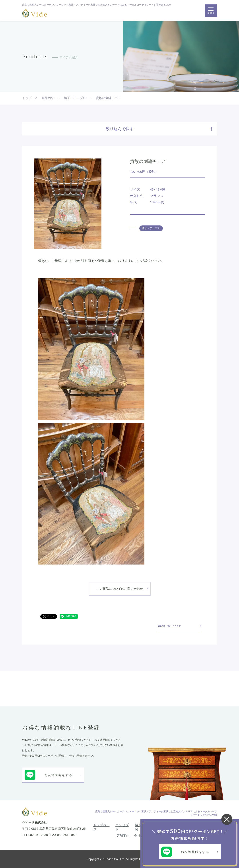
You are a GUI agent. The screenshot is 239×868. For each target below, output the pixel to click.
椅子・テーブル (151, 228)
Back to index (169, 626)
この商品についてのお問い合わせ (120, 589)
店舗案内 (123, 836)
